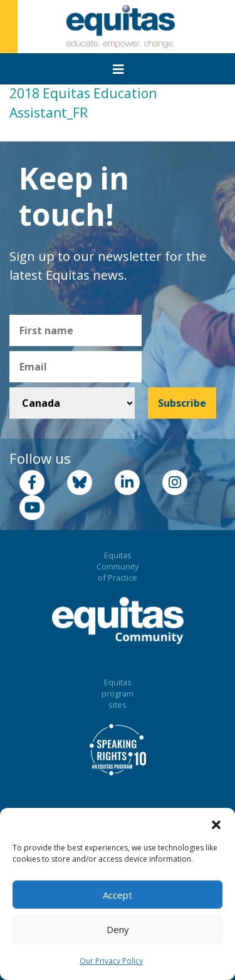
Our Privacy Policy (111, 961)
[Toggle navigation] (118, 69)
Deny (118, 929)
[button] (216, 824)
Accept (118, 895)
